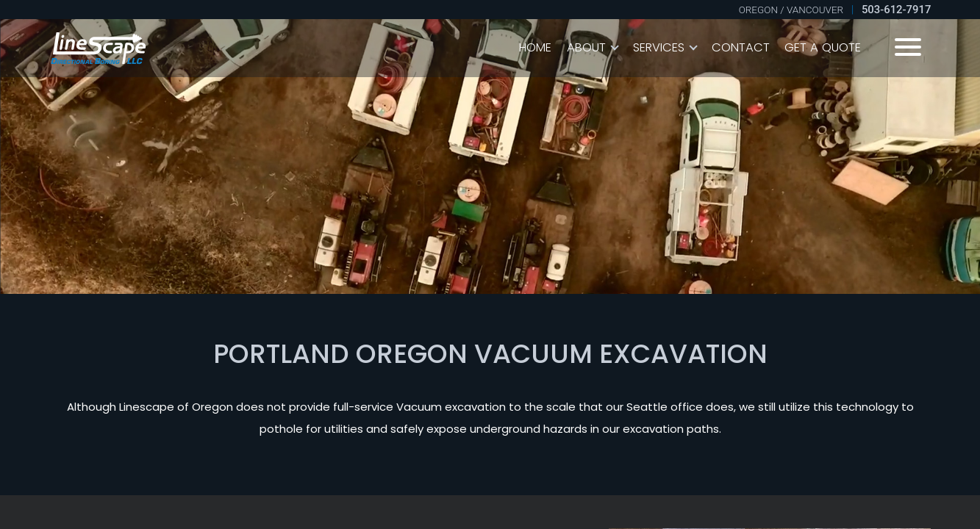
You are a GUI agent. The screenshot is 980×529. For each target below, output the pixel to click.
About (586, 47)
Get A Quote (823, 47)
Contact (741, 47)
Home (535, 47)
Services (659, 47)
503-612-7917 (896, 10)
